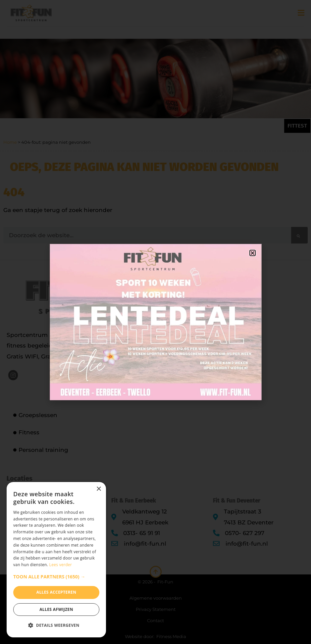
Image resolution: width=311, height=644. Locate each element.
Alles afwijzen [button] (56, 609)
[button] (56, 577)
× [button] (99, 489)
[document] (155, 322)
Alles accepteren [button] (56, 592)
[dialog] (56, 560)
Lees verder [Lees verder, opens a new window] (61, 565)
